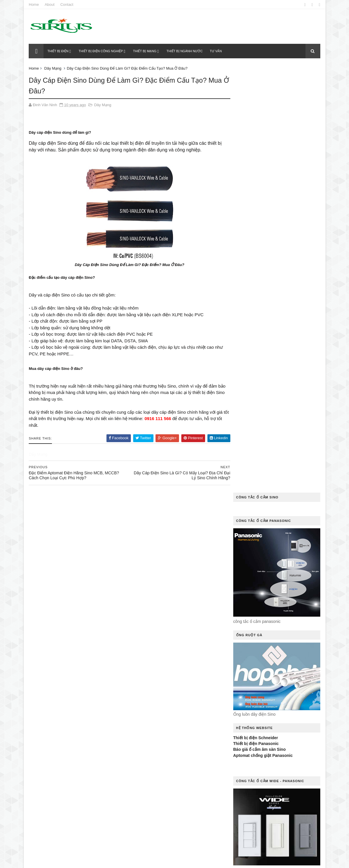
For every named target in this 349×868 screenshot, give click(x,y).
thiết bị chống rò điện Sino (157, 804)
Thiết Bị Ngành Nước (150, 824)
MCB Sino (195, 694)
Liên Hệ (181, 683)
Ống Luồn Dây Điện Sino (184, 744)
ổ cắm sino (143, 744)
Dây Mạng (54, 68)
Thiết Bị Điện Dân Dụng (152, 814)
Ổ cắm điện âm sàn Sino (154, 714)
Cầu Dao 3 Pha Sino (194, 583)
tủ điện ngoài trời (149, 844)
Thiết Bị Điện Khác (197, 814)
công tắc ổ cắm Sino (195, 623)
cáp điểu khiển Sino (173, 573)
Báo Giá (139, 573)
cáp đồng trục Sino (150, 583)
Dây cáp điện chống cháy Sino (160, 633)
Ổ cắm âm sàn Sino (150, 704)
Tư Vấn (180, 844)
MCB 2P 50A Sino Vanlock (155, 694)
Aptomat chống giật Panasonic (262, 328)
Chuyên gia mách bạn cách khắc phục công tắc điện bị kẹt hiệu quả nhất (87, 577)
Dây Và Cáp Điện (147, 643)
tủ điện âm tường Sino (153, 834)
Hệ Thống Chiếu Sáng (151, 663)
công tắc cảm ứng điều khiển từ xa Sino (169, 613)
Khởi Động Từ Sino (149, 683)
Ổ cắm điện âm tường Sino (157, 724)
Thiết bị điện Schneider (255, 311)
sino (172, 794)
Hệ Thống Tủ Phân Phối (153, 673)
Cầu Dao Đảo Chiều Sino (154, 593)
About (50, 4)
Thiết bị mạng (145, 51)
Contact (67, 4)
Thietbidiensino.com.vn (64, 860)
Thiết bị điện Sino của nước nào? (86, 642)
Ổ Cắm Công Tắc (191, 704)
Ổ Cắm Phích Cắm (184, 734)
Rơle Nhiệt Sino (146, 794)
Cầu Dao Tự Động (148, 603)
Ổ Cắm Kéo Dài (146, 734)
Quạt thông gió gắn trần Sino (159, 764)
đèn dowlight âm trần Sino (156, 653)
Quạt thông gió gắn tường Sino (160, 774)
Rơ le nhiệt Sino (192, 784)
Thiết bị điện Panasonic (255, 317)
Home (35, 4)
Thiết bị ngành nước (185, 51)
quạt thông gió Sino (150, 784)
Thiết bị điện (58, 51)
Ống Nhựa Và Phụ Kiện (152, 754)
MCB (201, 683)
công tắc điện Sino (149, 623)
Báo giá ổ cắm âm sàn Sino (259, 323)
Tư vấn (216, 51)
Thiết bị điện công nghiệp (101, 51)
